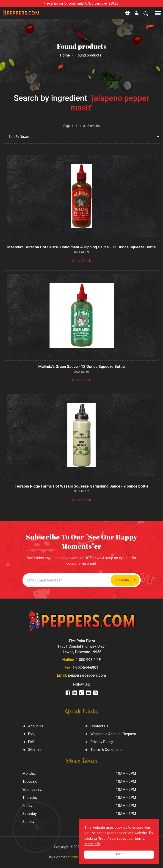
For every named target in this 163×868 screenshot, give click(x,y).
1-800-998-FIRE (88, 660)
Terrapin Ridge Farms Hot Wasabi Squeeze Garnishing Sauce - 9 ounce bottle (82, 486)
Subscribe (125, 580)
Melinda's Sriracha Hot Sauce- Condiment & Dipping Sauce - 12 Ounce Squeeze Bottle (82, 247)
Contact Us (99, 726)
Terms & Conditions (106, 750)
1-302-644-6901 (85, 668)
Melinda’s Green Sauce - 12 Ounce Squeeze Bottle (81, 366)
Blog (32, 734)
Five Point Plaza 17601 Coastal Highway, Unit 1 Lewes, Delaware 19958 (82, 646)
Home (65, 55)
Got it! (119, 854)
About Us (36, 726)
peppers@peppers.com (87, 675)
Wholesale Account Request (113, 734)
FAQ (32, 742)
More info (92, 844)
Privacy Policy (102, 742)
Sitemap (35, 750)
